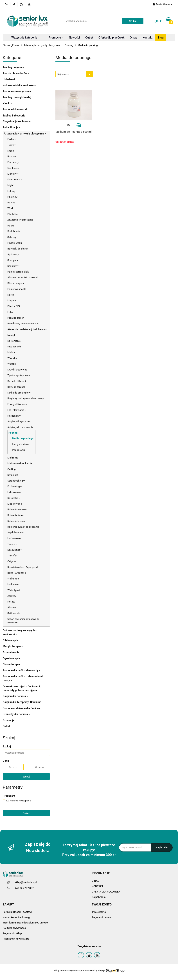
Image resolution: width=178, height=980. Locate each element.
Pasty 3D (12, 197)
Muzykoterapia (13, 646)
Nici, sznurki (14, 347)
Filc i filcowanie (17, 410)
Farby (12, 139)
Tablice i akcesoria (14, 116)
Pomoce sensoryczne (17, 91)
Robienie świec (16, 515)
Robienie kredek (16, 521)
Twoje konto (99, 912)
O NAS (95, 881)
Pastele (12, 156)
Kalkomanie (14, 341)
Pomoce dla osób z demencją (21, 670)
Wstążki (12, 364)
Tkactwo (12, 544)
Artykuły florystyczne (19, 421)
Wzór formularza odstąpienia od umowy (25, 923)
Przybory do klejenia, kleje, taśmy (26, 398)
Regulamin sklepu (13, 933)
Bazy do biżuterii (17, 381)
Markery (13, 174)
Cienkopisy (13, 168)
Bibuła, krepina (16, 283)
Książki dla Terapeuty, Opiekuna (22, 702)
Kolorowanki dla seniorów (19, 85)
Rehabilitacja (12, 127)
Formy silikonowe (17, 404)
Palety (11, 226)
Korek (11, 295)
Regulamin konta (102, 917)
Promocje (56, 38)
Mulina (11, 352)
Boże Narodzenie (17, 573)
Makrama (13, 458)
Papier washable (17, 289)
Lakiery (11, 191)
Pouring (14, 433)
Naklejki (12, 335)
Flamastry (13, 162)
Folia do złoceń (16, 318)
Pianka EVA (14, 306)
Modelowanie (16, 504)
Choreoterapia (11, 664)
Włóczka (12, 358)
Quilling (12, 469)
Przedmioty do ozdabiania (23, 323)
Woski (11, 208)
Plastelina (13, 214)
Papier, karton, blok (18, 272)
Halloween (13, 584)
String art (13, 475)
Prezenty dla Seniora (16, 714)
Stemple (13, 260)
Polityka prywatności (15, 928)
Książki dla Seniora (15, 696)
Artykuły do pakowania (20, 427)
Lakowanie (14, 492)
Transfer (12, 556)
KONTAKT (98, 886)
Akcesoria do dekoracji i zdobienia (27, 329)
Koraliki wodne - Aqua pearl (22, 567)
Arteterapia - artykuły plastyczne (25, 134)
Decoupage (15, 550)
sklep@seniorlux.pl (26, 882)
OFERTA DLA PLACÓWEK (106, 892)
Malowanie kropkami (20, 463)
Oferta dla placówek (111, 38)
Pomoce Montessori (15, 109)
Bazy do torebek (16, 387)
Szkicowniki (14, 613)
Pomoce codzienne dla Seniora (21, 708)
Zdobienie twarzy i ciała (20, 220)
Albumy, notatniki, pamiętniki (23, 277)
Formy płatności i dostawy (18, 912)
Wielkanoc (13, 579)
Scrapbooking (16, 481)
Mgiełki (11, 185)
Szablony (13, 266)
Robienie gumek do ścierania (23, 527)
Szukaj (26, 777)
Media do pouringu (23, 438)
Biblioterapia (10, 640)
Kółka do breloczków (19, 393)
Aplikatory (13, 254)
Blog (161, 38)
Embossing (15, 486)
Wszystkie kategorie (24, 38)
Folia (10, 312)
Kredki (11, 151)
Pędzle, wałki (15, 243)
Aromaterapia (11, 652)
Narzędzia (14, 416)
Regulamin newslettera (16, 939)
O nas (133, 38)
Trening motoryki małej (17, 97)
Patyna (11, 203)
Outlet (89, 38)
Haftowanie (14, 538)
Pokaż (26, 813)
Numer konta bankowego (17, 917)
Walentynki (13, 590)
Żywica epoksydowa (19, 375)
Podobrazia (14, 231)
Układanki (9, 79)
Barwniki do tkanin (18, 249)
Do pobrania (99, 897)
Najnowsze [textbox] (63, 74)
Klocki (8, 104)
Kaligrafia (14, 498)
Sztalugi (12, 237)
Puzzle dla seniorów (16, 73)
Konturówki (15, 179)
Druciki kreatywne (17, 370)
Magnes (12, 300)
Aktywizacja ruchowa (17, 122)
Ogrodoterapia (11, 658)
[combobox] (74, 74)
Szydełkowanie (16, 532)
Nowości (74, 38)
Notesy (11, 602)
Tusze (12, 145)
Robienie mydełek (17, 509)
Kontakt (147, 38)
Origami (12, 561)
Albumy (12, 607)
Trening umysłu (13, 67)
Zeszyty (12, 596)
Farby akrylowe (21, 444)
